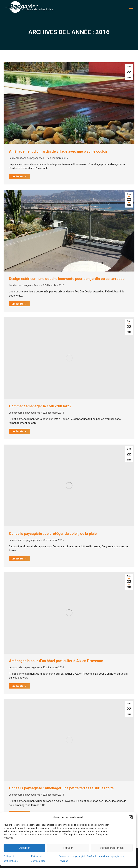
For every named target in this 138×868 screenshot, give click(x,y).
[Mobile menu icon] (131, 7)
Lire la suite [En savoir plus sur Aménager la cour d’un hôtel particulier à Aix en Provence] (19, 686)
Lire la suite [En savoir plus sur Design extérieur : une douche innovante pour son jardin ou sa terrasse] (19, 304)
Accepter (25, 848)
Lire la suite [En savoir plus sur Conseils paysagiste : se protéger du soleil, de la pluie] (19, 559)
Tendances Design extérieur (25, 285)
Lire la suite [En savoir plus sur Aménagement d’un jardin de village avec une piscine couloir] (19, 177)
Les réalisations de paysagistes (26, 158)
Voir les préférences (112, 848)
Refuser (68, 848)
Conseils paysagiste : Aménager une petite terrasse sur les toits (61, 788)
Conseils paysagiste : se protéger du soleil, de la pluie (53, 534)
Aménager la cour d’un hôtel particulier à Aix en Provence (56, 661)
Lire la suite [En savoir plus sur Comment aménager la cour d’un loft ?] (19, 431)
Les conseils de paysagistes (24, 413)
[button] (131, 817)
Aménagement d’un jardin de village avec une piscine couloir (58, 151)
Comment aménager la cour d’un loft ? (40, 406)
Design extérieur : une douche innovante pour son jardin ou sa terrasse (67, 279)
